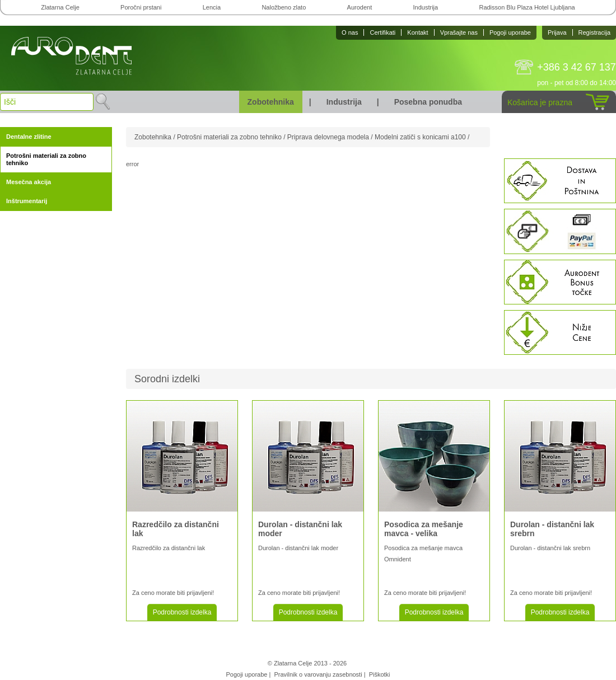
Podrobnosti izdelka (182, 612)
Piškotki (380, 674)
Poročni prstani (141, 7)
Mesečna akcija (29, 182)
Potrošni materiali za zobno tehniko (46, 159)
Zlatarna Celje (60, 7)
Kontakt (417, 32)
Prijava (557, 32)
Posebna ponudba (428, 102)
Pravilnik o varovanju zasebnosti (318, 674)
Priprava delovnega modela (328, 137)
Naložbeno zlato (284, 7)
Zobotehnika (271, 102)
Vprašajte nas (459, 32)
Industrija (426, 7)
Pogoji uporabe (510, 32)
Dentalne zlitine (29, 137)
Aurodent (360, 7)
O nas (350, 32)
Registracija (594, 32)
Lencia (212, 7)
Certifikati (382, 32)
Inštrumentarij (27, 201)
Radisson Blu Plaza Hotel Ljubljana (527, 7)
